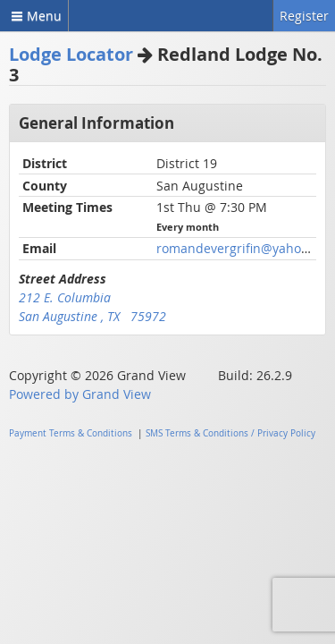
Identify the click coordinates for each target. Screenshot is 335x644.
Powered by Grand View (80, 394)
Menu (34, 16)
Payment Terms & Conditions (71, 433)
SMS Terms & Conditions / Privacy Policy (230, 433)
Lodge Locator (71, 54)
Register (304, 16)
